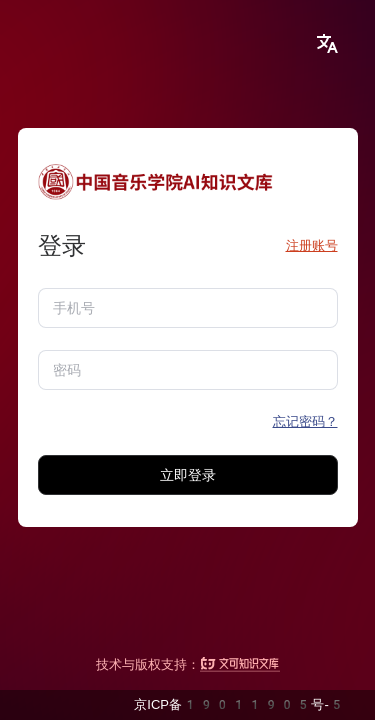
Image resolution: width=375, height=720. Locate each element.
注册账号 (312, 245)
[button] (327, 44)
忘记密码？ (305, 421)
